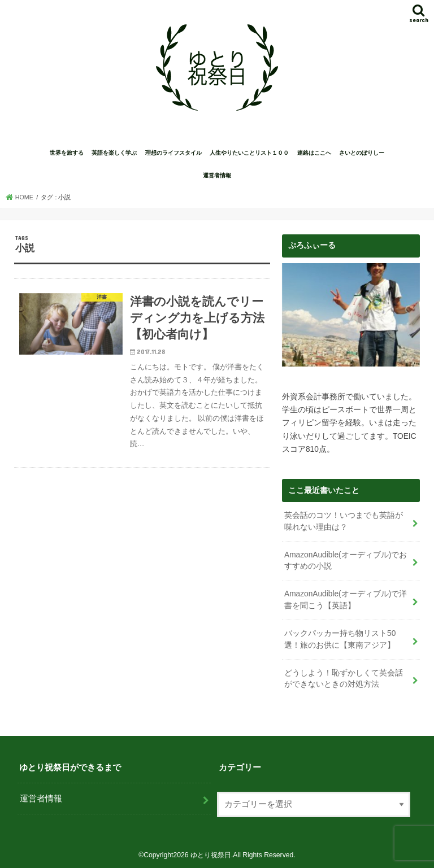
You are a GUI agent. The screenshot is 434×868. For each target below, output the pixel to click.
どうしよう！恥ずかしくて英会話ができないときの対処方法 (344, 679)
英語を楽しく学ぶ (114, 153)
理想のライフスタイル (173, 153)
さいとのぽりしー (362, 153)
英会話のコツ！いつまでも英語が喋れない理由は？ (344, 521)
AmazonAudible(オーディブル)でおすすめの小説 (346, 561)
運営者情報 (217, 175)
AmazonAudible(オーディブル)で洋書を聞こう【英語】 (346, 600)
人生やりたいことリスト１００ (249, 153)
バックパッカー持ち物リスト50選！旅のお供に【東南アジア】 (340, 639)
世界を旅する (67, 153)
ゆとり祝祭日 (211, 855)
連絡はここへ (314, 153)
